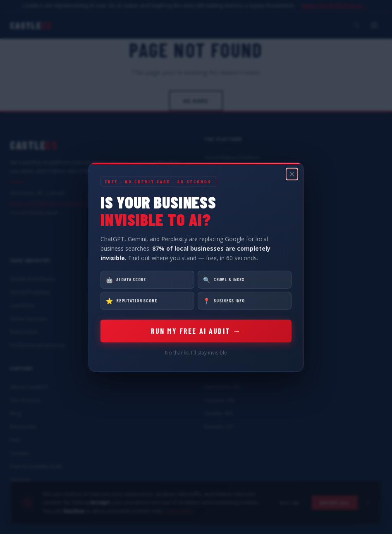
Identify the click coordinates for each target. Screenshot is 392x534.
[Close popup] (292, 174)
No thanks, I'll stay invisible (196, 353)
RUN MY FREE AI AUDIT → (196, 331)
